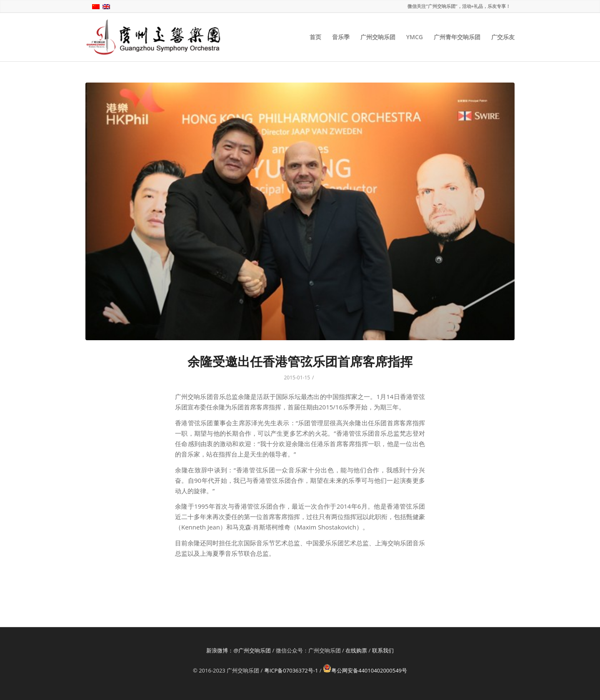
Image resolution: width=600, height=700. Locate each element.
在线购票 (356, 650)
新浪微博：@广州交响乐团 (239, 650)
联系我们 (383, 650)
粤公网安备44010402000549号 (365, 670)
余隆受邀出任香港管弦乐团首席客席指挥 (300, 361)
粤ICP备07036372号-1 (291, 670)
